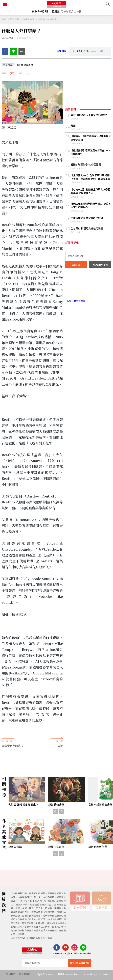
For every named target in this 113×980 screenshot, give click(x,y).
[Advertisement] (56, 730)
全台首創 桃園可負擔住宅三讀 (88, 236)
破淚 (73, 127)
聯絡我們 (8, 976)
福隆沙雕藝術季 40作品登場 (87, 167)
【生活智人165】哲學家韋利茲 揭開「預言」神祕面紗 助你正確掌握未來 (91, 181)
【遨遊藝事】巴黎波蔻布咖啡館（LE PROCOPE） (89, 154)
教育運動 (15, 19)
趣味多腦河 (29, 19)
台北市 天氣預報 (88, 295)
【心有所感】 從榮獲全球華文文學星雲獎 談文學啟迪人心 (91, 198)
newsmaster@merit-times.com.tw (72, 955)
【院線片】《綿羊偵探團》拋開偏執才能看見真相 (91, 140)
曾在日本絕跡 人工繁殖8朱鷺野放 (90, 116)
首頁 (4, 19)
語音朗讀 (62, 52)
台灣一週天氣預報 (76, 309)
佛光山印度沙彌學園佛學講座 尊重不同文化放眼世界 (91, 212)
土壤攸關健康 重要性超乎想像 (88, 225)
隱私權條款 (23, 976)
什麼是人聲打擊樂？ (49, 19)
